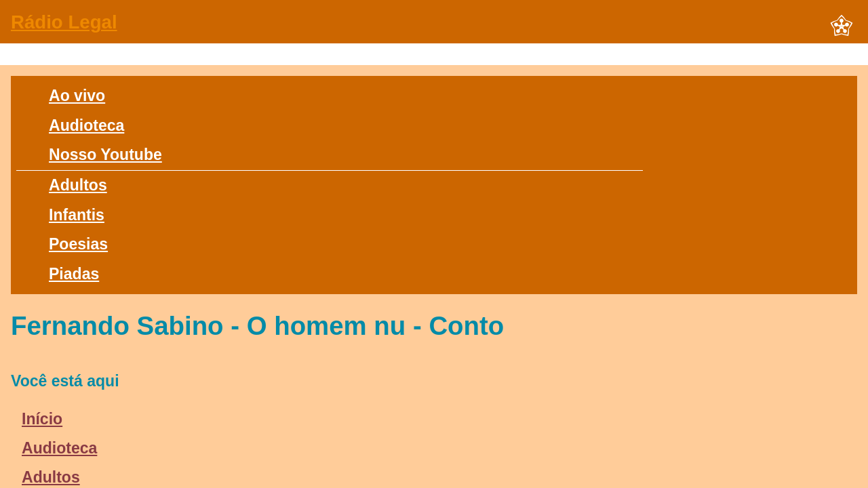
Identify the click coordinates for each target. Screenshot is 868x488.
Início (42, 419)
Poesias (78, 244)
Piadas (74, 274)
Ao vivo (77, 96)
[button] (842, 26)
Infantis (77, 215)
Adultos (78, 185)
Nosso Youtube (105, 155)
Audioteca (86, 125)
